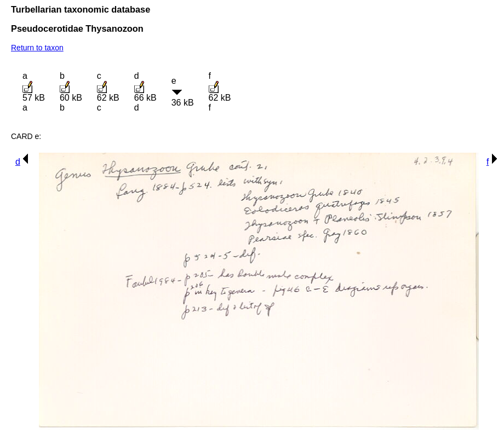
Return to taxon (37, 48)
